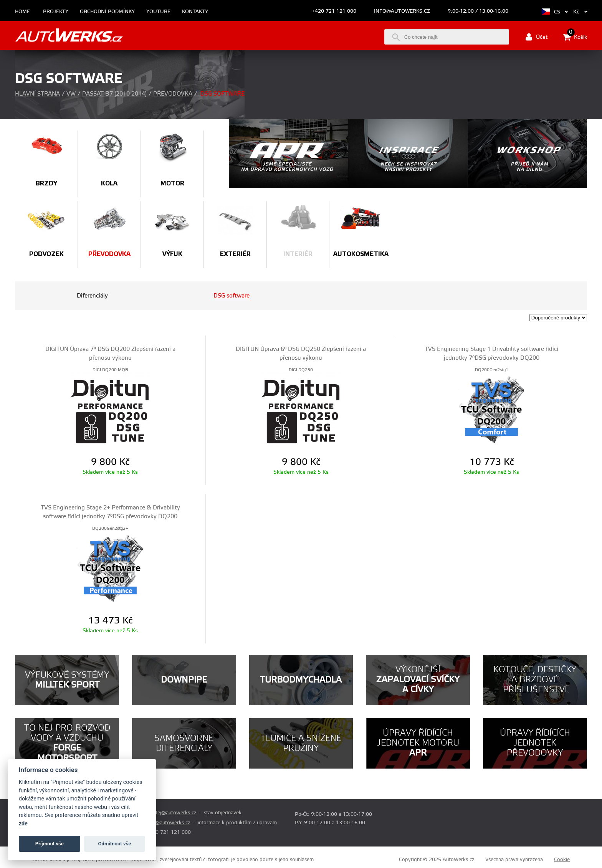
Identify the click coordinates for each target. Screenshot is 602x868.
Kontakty (195, 12)
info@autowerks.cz (402, 11)
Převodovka (173, 94)
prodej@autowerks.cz (171, 813)
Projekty (56, 12)
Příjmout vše (50, 844)
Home (22, 12)
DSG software (232, 296)
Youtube (158, 12)
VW (71, 94)
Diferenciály (92, 296)
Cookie (562, 860)
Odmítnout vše (115, 844)
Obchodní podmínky (107, 12)
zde (23, 824)
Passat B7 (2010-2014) (114, 94)
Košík (575, 37)
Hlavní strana (37, 94)
